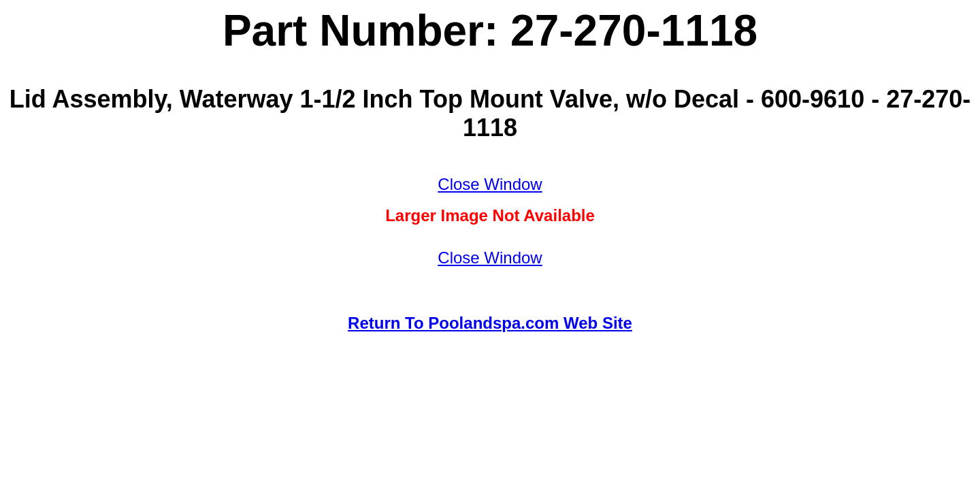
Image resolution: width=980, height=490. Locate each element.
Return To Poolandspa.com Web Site (490, 323)
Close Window (490, 184)
